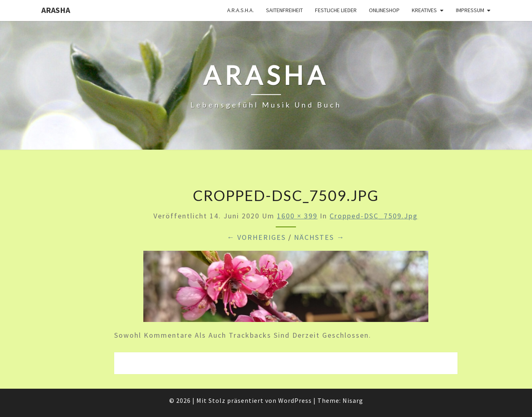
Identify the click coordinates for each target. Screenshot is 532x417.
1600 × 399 (297, 216)
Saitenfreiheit (284, 10)
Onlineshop (384, 10)
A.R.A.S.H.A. (240, 10)
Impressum (470, 10)
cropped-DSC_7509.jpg (374, 216)
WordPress (295, 400)
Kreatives (424, 10)
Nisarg (353, 400)
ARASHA (56, 10)
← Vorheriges (256, 237)
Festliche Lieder (336, 10)
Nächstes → (319, 237)
